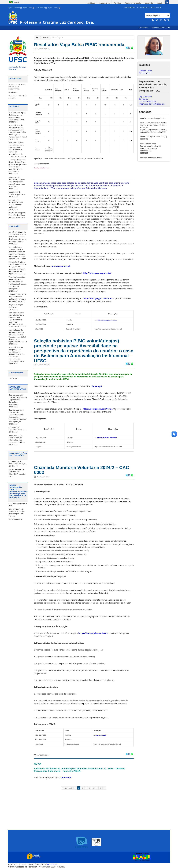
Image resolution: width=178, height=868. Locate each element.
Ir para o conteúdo (15, 8)
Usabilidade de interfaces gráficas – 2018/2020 (17, 194)
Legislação (149, 3)
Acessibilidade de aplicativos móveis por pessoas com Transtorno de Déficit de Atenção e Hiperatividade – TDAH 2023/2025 (18, 132)
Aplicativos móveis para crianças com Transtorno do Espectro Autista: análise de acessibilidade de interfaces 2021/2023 (17, 149)
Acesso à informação (133, 3)
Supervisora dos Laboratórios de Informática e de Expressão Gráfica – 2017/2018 (17, 440)
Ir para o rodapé (54, 8)
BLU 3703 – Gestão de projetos (18, 97)
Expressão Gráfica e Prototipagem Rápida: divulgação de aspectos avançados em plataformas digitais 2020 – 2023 (18, 268)
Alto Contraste (143, 8)
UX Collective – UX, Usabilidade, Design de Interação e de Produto (17, 513)
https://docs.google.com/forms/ (107, 320)
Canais (160, 3)
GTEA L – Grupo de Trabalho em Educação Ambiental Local (17, 473)
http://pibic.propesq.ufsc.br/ (97, 273)
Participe (117, 3)
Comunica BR (104, 3)
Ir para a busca (41, 8)
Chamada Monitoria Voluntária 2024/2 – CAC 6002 (82, 470)
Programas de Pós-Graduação (152, 104)
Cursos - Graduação (147, 101)
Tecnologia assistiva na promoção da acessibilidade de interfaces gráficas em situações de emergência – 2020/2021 (18, 284)
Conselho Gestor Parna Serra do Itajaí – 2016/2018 (18, 464)
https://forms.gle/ (101, 735)
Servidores (143, 99)
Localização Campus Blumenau (17, 68)
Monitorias (13, 92)
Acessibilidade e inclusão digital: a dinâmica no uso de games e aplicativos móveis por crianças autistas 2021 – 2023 (17, 253)
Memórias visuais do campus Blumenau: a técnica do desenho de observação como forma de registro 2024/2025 (17, 238)
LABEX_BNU (13, 378)
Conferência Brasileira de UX (18, 505)
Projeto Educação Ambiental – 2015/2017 (16, 307)
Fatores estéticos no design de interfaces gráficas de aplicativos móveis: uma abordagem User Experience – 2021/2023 (18, 167)
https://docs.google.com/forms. (98, 298)
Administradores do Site (161, 28)
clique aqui (96, 386)
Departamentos (146, 96)
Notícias (45, 37)
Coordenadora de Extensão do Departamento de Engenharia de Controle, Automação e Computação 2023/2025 (18, 417)
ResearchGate (145, 73)
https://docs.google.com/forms (98, 409)
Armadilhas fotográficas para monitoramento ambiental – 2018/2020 (16, 205)
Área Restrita (144, 28)
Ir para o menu (29, 8)
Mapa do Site (156, 8)
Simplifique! (90, 3)
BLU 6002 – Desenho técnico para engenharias (17, 86)
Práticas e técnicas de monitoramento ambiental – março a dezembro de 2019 (17, 298)
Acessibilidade (130, 8)
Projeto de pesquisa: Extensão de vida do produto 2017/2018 (17, 215)
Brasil (16, 2)
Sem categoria (58, 37)
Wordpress (52, 864)
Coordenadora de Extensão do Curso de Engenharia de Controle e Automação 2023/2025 (18, 401)
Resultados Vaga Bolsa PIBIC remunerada (79, 45)
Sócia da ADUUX (15, 519)
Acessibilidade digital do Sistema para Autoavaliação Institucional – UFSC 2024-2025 (17, 117)
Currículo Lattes (146, 71)
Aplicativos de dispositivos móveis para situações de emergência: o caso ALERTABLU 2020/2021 (17, 183)
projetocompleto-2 (61, 266)
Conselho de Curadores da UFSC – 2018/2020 (17, 430)
